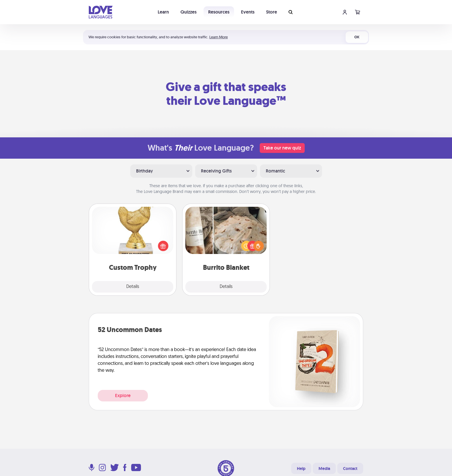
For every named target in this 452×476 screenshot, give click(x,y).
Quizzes (189, 12)
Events (248, 12)
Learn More (219, 37)
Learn (163, 12)
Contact (350, 469)
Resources (219, 12)
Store (272, 12)
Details (133, 287)
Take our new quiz (282, 148)
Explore (123, 396)
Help (301, 469)
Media (324, 469)
